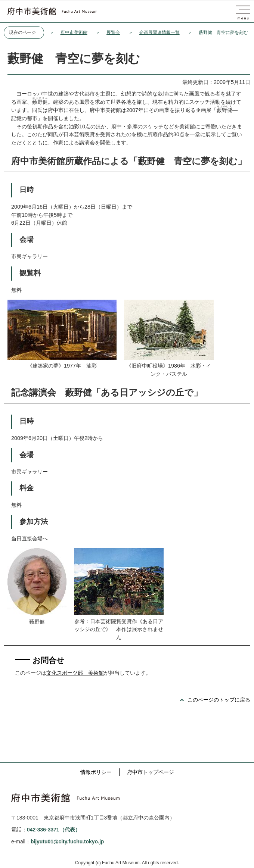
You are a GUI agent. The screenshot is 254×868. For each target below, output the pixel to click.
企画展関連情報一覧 (159, 32)
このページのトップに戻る (219, 700)
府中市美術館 (74, 32)
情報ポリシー (96, 772)
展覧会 (113, 32)
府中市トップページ (151, 772)
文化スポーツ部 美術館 (75, 673)
